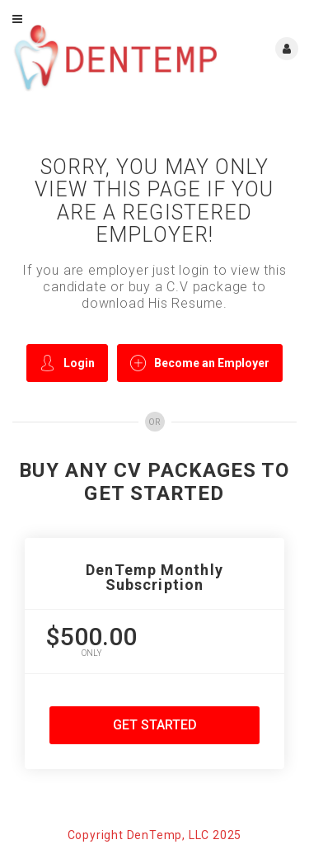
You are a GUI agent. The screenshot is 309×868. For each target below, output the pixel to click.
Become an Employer (200, 363)
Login (67, 363)
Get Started (155, 725)
